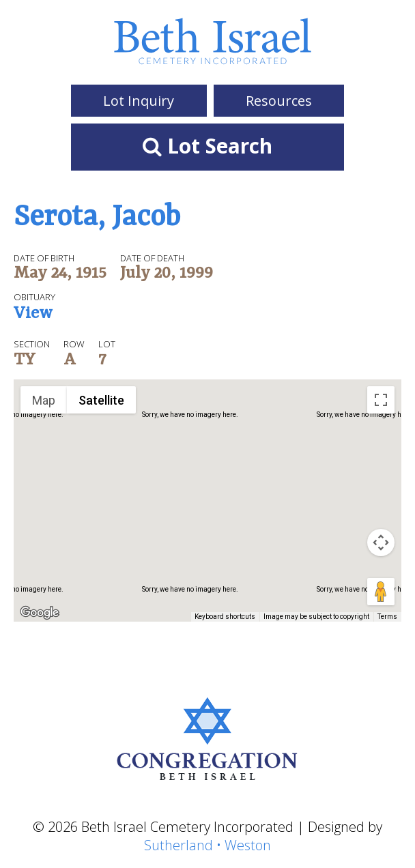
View (33, 315)
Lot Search (207, 146)
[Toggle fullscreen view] (381, 400)
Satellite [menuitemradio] (101, 400)
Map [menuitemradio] (44, 400)
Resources (279, 101)
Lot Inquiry (139, 101)
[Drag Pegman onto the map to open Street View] (381, 592)
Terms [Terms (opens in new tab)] (387, 617)
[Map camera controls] (381, 542)
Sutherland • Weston (207, 845)
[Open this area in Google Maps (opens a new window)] (40, 613)
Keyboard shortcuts (225, 617)
